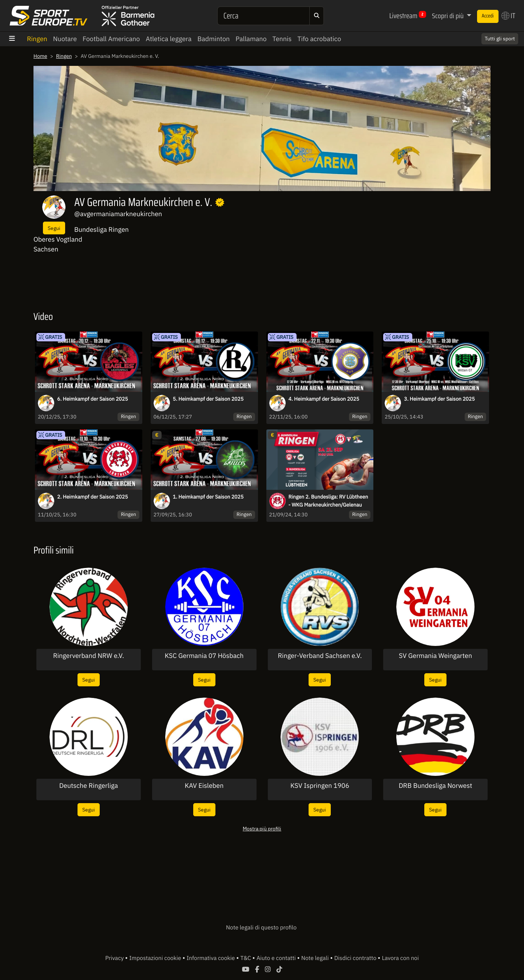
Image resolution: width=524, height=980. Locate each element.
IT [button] (509, 16)
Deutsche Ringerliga (89, 786)
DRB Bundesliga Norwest (436, 786)
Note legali (316, 958)
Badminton (213, 39)
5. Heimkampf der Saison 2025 (208, 399)
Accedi (488, 16)
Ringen (37, 39)
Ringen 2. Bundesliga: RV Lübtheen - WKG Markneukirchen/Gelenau (328, 501)
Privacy (115, 958)
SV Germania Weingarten (435, 656)
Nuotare (65, 39)
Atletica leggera (168, 39)
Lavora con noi (400, 958)
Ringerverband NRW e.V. (89, 656)
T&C (247, 958)
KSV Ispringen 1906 (320, 786)
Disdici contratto (356, 958)
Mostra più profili (262, 828)
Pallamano (251, 39)
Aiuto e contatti (277, 958)
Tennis (282, 39)
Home (40, 56)
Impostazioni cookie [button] (156, 958)
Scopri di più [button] (448, 16)
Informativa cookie (211, 958)
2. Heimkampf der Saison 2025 (93, 497)
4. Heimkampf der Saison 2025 (324, 399)
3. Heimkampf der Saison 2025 (439, 399)
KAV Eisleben (204, 786)
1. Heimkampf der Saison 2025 (208, 497)
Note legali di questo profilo (261, 928)
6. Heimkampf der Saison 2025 (93, 399)
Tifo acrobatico (319, 39)
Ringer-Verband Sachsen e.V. (320, 656)
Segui (54, 228)
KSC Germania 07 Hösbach (204, 656)
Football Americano (111, 39)
